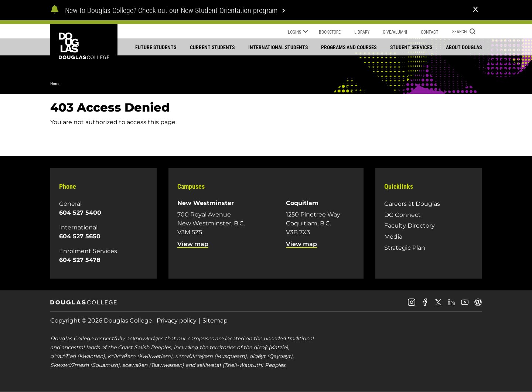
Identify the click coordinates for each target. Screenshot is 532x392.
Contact (429, 32)
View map (193, 244)
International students (278, 47)
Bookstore (330, 32)
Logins (298, 33)
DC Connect (403, 215)
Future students (156, 47)
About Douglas (464, 47)
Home (55, 84)
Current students (212, 47)
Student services (411, 47)
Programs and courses (349, 47)
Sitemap (215, 321)
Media (393, 237)
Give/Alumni (395, 32)
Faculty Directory (410, 226)
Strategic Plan (405, 248)
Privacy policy (177, 321)
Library (362, 32)
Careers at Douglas (412, 204)
